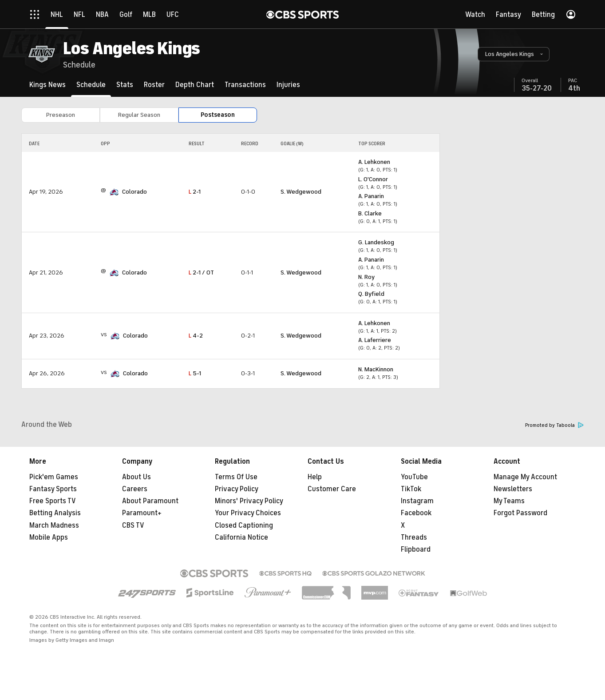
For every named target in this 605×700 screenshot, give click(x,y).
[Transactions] (245, 85)
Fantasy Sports (53, 489)
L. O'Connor (373, 179)
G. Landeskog (376, 242)
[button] (514, 54)
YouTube (414, 477)
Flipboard (416, 549)
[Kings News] (47, 85)
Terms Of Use (236, 477)
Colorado (134, 192)
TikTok (411, 489)
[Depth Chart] (195, 85)
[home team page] (114, 192)
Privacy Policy (237, 489)
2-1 (195, 192)
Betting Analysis (55, 513)
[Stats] (125, 85)
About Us (136, 477)
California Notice (241, 537)
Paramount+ (142, 513)
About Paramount (150, 501)
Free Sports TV (53, 501)
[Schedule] (91, 85)
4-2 (196, 336)
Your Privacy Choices (248, 513)
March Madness (54, 525)
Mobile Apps (49, 537)
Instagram (417, 501)
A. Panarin (371, 196)
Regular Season (139, 115)
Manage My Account (525, 477)
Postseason (218, 115)
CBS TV (133, 525)
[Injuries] (288, 85)
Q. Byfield (371, 294)
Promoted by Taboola (554, 425)
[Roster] (154, 85)
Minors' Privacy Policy (249, 501)
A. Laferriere (375, 340)
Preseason (61, 115)
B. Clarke (370, 213)
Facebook (416, 513)
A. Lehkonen (374, 162)
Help (315, 477)
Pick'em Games (54, 477)
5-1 (195, 373)
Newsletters (513, 489)
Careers (135, 489)
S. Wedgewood (301, 192)
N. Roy (366, 277)
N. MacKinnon (376, 369)
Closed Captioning (244, 525)
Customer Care (332, 489)
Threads (414, 537)
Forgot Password (520, 513)
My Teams (509, 501)
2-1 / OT (201, 272)
